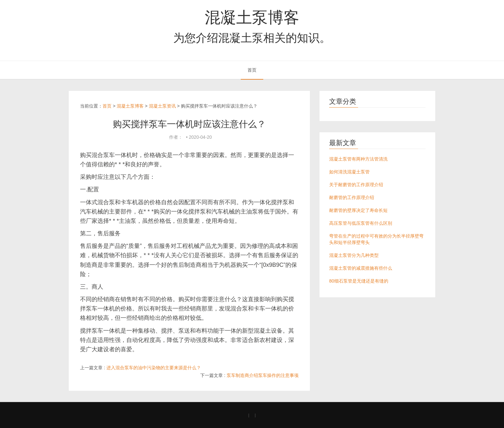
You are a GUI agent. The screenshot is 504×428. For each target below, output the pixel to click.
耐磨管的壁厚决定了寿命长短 (358, 210)
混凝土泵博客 (252, 17)
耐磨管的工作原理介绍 (352, 197)
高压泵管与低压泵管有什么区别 (361, 223)
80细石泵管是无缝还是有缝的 (359, 281)
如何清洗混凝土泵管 (349, 172)
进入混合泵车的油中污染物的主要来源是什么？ (154, 368)
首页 (252, 70)
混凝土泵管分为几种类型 (354, 255)
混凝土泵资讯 (162, 106)
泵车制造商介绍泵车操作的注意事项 (263, 375)
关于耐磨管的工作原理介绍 (356, 185)
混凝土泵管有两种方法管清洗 (358, 159)
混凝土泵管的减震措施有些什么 (361, 268)
